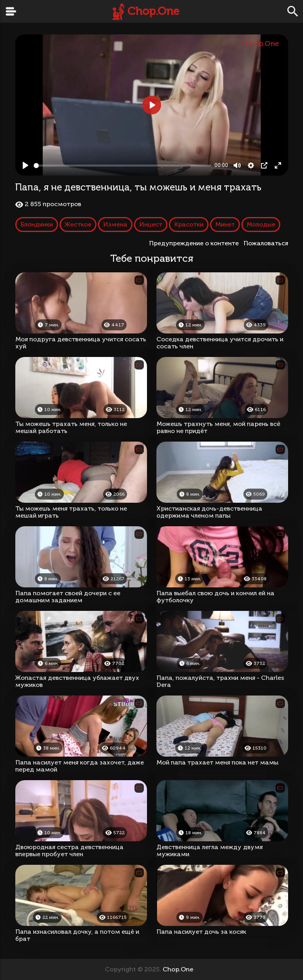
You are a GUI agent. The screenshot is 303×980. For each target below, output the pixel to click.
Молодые (261, 224)
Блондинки (37, 224)
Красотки (189, 224)
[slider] (123, 166)
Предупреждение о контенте (195, 243)
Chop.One (153, 11)
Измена (115, 224)
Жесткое (78, 224)
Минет (225, 224)
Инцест (151, 224)
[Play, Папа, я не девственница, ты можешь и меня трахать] (25, 165)
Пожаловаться (266, 243)
